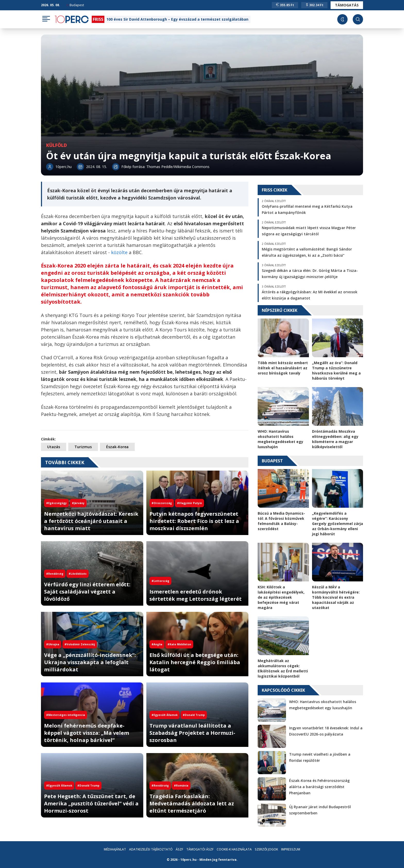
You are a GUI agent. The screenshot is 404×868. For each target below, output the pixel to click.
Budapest (75, 5)
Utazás (54, 447)
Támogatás (347, 5)
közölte (119, 252)
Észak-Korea (117, 447)
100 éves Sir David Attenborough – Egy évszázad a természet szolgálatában (177, 19)
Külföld (57, 145)
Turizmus (83, 447)
